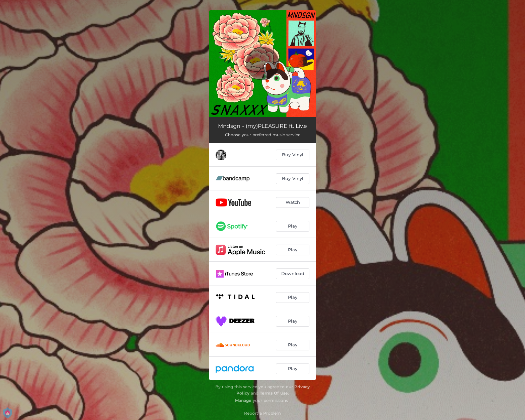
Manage (243, 400)
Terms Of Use (274, 393)
